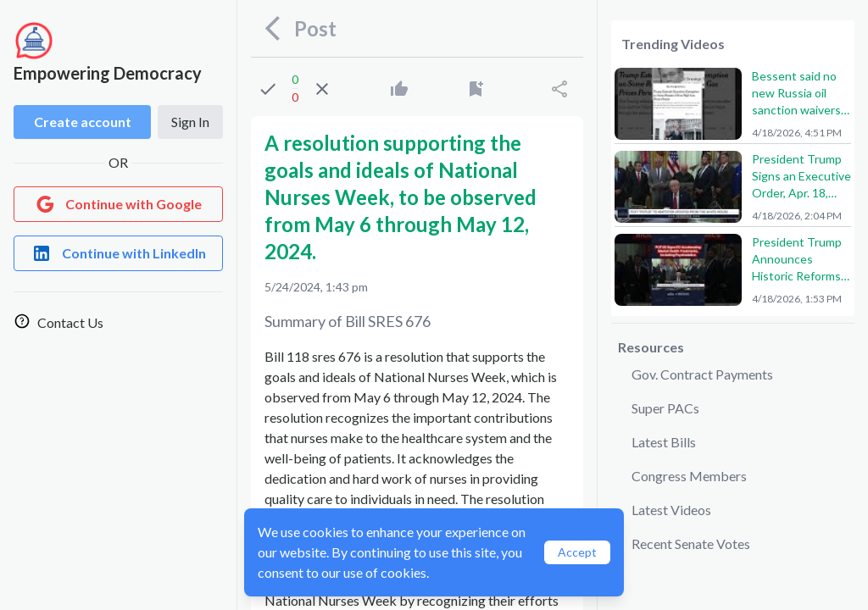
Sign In (190, 122)
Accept (577, 552)
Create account (83, 122)
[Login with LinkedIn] (118, 253)
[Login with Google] (118, 204)
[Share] (559, 89)
